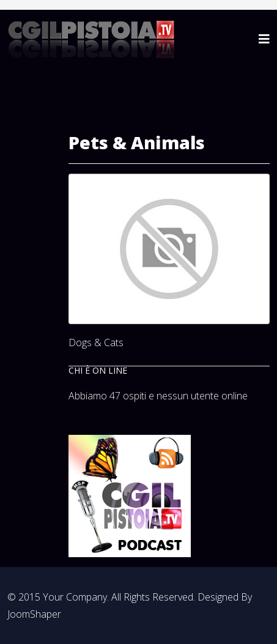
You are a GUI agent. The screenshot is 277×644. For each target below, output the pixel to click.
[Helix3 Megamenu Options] (264, 39)
